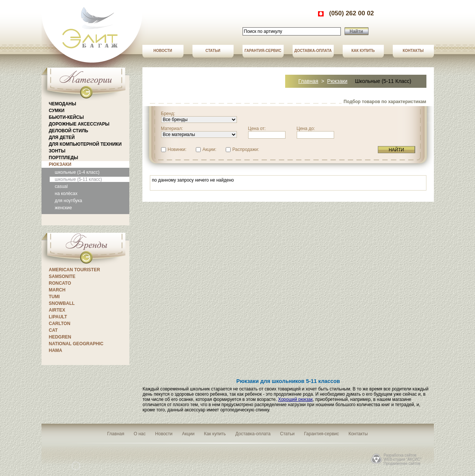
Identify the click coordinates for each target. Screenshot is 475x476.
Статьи (213, 51)
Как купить (363, 51)
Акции (188, 434)
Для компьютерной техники (85, 144)
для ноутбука (69, 201)
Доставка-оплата (313, 51)
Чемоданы (63, 104)
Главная (308, 81)
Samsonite (62, 276)
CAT (53, 330)
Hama (56, 350)
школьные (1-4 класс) (77, 172)
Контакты (413, 51)
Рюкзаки (60, 164)
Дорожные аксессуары (79, 124)
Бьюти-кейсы (67, 117)
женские (64, 208)
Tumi (54, 297)
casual (61, 186)
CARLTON (60, 324)
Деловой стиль (69, 131)
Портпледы (64, 158)
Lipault (58, 317)
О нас (140, 434)
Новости (163, 51)
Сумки (57, 111)
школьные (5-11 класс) (78, 179)
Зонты (57, 151)
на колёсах (66, 194)
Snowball (62, 303)
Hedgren (60, 337)
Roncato (60, 283)
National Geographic (76, 344)
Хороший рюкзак (295, 399)
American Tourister (75, 270)
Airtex (57, 310)
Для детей (62, 137)
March (57, 290)
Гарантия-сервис (263, 51)
